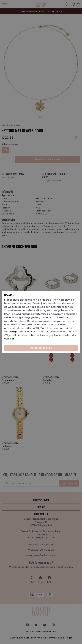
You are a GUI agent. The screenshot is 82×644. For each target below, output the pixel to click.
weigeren (16, 332)
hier (12, 339)
